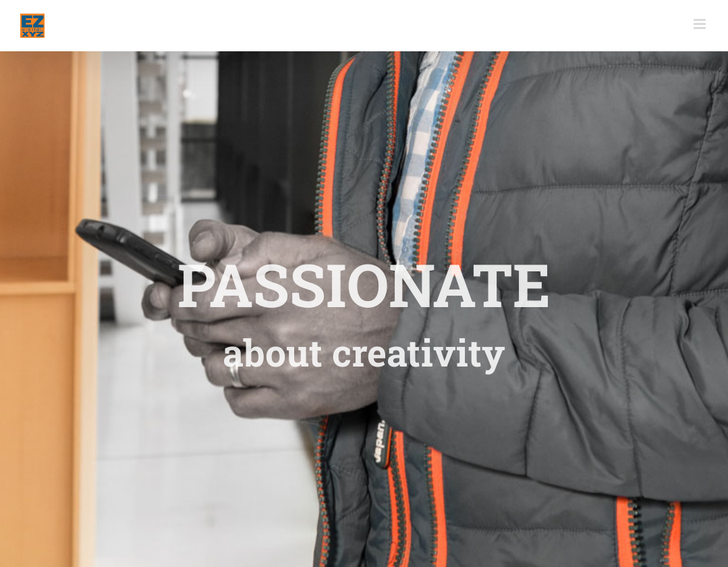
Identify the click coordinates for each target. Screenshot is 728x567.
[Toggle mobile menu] (701, 24)
